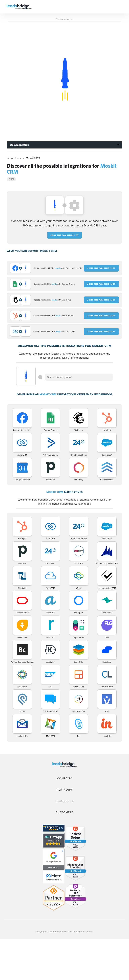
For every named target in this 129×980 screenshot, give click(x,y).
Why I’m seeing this (64, 19)
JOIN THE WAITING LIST (65, 235)
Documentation (19, 145)
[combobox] (79, 377)
